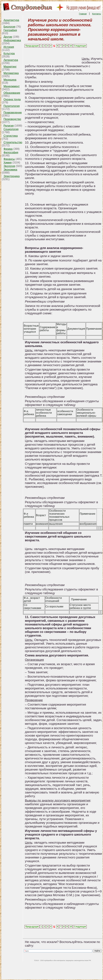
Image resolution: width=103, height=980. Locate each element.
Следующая (80, 46)
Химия (8, 163)
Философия (11, 152)
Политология (12, 106)
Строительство (13, 142)
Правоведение (13, 113)
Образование (12, 93)
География (10, 30)
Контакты (97, 14)
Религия (9, 126)
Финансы (9, 159)
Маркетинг (10, 67)
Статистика (11, 136)
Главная (83, 14)
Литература (11, 60)
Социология (11, 129)
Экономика (10, 170)
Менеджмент (12, 86)
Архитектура (11, 20)
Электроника (12, 176)
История (9, 47)
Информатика (12, 40)
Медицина (10, 80)
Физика (8, 149)
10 (71, 46)
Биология (9, 27)
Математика (11, 73)
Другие (8, 37)
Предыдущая (32, 46)
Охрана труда (12, 99)
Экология (9, 166)
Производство (12, 119)
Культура (9, 53)
